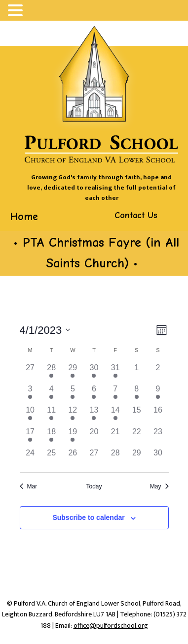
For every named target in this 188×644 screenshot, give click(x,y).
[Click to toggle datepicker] (45, 330)
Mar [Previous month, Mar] (29, 486)
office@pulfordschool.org (111, 626)
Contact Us (136, 215)
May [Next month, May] (159, 486)
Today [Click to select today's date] (94, 486)
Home (24, 217)
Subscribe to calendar (88, 517)
